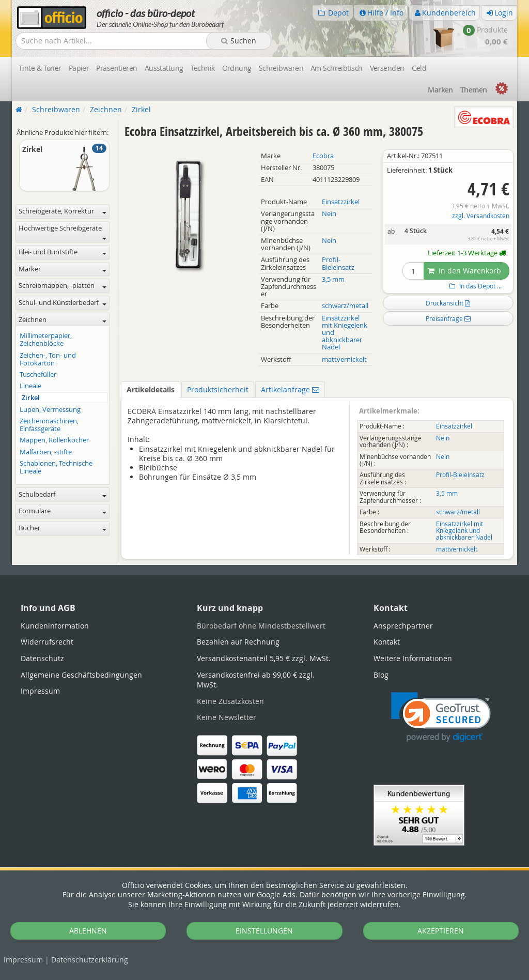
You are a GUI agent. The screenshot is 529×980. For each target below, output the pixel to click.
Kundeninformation (55, 626)
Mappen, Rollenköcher (54, 440)
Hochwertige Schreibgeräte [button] (63, 232)
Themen (474, 90)
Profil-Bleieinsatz (338, 263)
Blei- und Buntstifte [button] (63, 252)
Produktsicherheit (218, 389)
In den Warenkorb (464, 271)
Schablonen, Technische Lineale (56, 467)
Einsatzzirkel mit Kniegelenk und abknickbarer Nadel (464, 531)
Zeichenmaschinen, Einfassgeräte (49, 425)
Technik (203, 68)
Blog (381, 675)
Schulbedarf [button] (63, 494)
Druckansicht (448, 303)
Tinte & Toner (40, 68)
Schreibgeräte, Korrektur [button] (63, 211)
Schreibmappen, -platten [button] (63, 286)
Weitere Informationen (413, 658)
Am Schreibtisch (337, 68)
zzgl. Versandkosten (481, 216)
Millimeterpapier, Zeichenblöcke (46, 340)
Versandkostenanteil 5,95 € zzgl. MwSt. (264, 658)
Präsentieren (116, 68)
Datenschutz (90, 960)
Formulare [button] (63, 511)
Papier (79, 68)
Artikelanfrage (290, 389)
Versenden (387, 68)
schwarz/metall (345, 306)
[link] (441, 717)
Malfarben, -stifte (46, 452)
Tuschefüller (38, 374)
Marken (440, 90)
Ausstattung (164, 68)
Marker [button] (63, 269)
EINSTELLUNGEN (264, 931)
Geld (419, 68)
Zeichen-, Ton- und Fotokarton (48, 359)
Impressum (23, 960)
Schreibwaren (281, 68)
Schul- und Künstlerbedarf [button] (63, 303)
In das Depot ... (474, 286)
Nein (329, 214)
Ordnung (237, 68)
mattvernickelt (344, 359)
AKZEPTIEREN (441, 931)
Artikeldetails (151, 389)
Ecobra (323, 156)
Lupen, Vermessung (50, 410)
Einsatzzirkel (341, 202)
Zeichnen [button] (63, 320)
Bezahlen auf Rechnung (238, 642)
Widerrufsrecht (47, 642)
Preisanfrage (448, 318)
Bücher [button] (63, 528)
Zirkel (31, 398)
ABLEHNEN (88, 931)
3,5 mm (333, 279)
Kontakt (387, 642)
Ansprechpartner (403, 626)
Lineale (30, 386)
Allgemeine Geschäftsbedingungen (81, 675)
